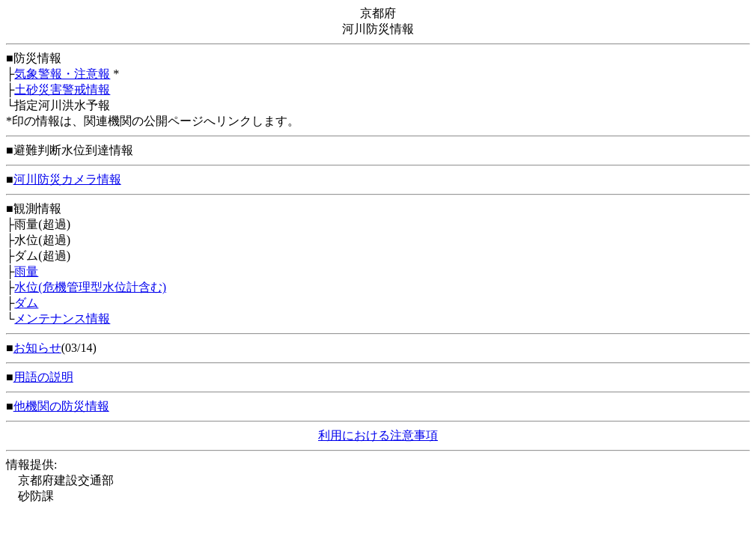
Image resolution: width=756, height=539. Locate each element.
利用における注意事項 (378, 435)
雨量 (26, 271)
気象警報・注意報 (62, 74)
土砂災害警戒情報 (62, 89)
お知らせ (37, 348)
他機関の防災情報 (61, 406)
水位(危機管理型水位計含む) (90, 287)
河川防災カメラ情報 (67, 179)
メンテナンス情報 (62, 319)
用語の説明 (43, 377)
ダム (26, 303)
